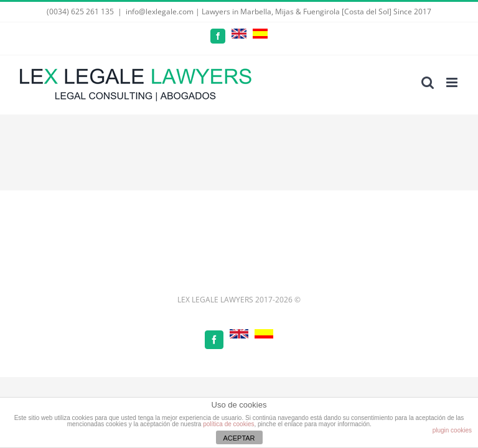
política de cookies (228, 424)
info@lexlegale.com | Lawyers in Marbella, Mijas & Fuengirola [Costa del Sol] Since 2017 (279, 12)
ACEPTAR (239, 438)
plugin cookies (452, 430)
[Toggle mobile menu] (453, 82)
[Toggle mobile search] (428, 82)
